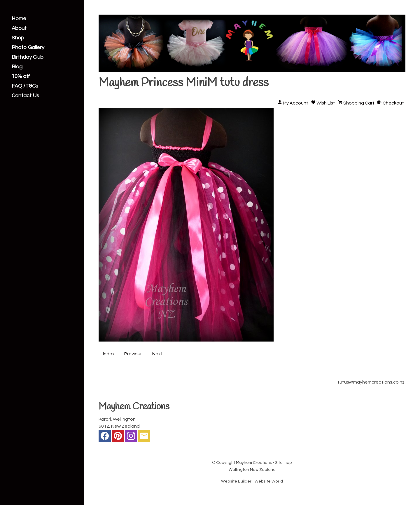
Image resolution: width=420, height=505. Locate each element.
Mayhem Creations (254, 463)
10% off (21, 76)
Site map (283, 463)
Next (157, 354)
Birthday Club (28, 57)
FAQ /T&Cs (25, 86)
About (19, 28)
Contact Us (25, 96)
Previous (133, 354)
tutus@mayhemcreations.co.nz (371, 382)
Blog (17, 67)
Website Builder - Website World (252, 481)
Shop (18, 38)
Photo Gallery (28, 48)
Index (109, 354)
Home (19, 19)
